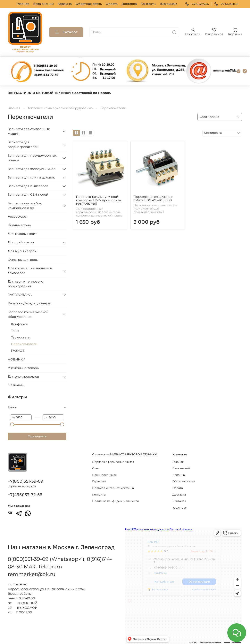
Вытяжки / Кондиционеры (29, 303)
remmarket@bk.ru (32, 574)
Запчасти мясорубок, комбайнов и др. (25, 206)
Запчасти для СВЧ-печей (28, 195)
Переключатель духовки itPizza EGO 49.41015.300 (154, 198)
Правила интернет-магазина (113, 488)
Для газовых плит (22, 234)
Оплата (112, 4)
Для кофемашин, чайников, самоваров (30, 271)
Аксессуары (18, 217)
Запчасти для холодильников (32, 169)
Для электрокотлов (23, 377)
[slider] (12, 424)
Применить (37, 436)
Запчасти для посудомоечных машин (32, 158)
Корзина (65, 4)
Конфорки (19, 324)
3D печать (16, 385)
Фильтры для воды (23, 260)
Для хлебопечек (21, 242)
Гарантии (99, 481)
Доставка (129, 4)
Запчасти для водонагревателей (23, 144)
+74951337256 (197, 4)
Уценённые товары (24, 368)
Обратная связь (89, 4)
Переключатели (24, 344)
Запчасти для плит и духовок (31, 177)
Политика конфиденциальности (116, 501)
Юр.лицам (169, 4)
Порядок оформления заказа (113, 462)
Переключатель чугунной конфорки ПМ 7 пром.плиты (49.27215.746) (99, 200)
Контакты (148, 4)
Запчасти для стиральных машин (29, 131)
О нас (96, 468)
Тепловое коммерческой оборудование (60, 108)
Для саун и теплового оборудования (25, 284)
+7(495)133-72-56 (25, 495)
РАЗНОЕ (18, 351)
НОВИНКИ (17, 359)
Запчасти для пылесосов (28, 186)
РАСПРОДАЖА (20, 295)
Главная (23, 4)
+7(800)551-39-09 (25, 481)
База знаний (43, 4)
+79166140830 (226, 4)
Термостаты (21, 337)
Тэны (15, 331)
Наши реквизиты (105, 475)
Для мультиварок (22, 251)
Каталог (66, 32)
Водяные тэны (20, 225)
